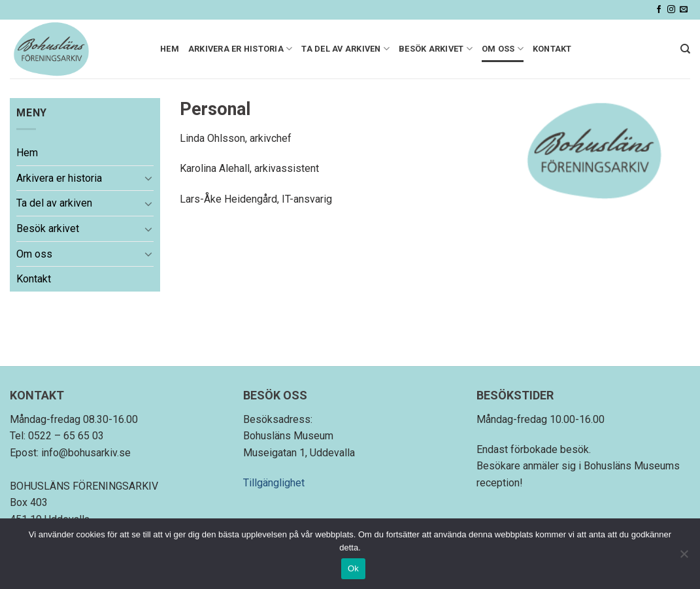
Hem (170, 49)
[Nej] (684, 558)
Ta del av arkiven (345, 49)
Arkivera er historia (241, 49)
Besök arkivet (436, 49)
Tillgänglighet (274, 483)
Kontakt (552, 49)
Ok (353, 568)
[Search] (685, 49)
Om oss (503, 49)
